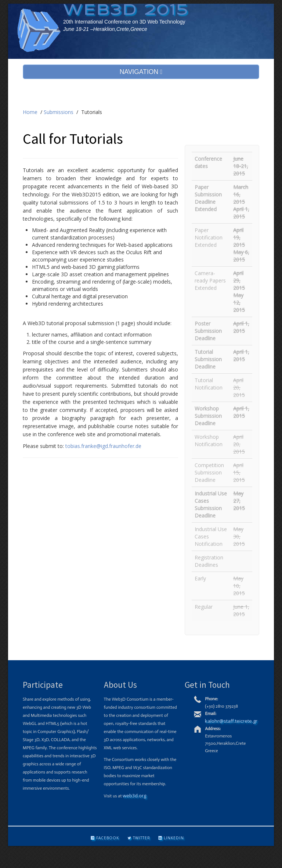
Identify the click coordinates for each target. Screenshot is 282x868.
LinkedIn (171, 838)
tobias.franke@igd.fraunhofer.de (103, 446)
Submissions (59, 112)
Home (30, 112)
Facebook (105, 838)
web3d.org (134, 796)
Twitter (139, 838)
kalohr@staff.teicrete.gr (231, 721)
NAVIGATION (141, 72)
